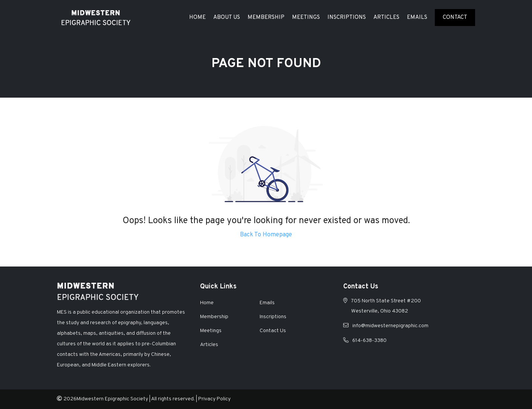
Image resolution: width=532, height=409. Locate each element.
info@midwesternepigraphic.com (390, 326)
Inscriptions (347, 18)
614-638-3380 (369, 341)
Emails (417, 18)
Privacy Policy (214, 399)
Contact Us (273, 331)
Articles (386, 18)
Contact (455, 18)
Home (197, 18)
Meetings (306, 18)
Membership (266, 18)
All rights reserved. (173, 399)
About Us (227, 18)
